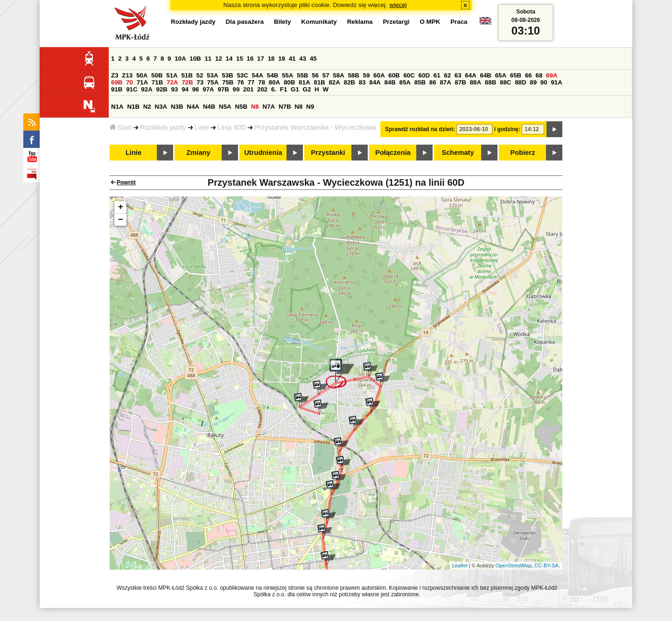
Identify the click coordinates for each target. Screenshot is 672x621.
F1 (284, 89)
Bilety (282, 22)
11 (208, 59)
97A (208, 89)
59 (367, 75)
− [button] (121, 220)
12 (219, 59)
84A (375, 82)
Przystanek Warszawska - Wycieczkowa (315, 127)
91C (132, 89)
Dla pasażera (245, 22)
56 (315, 75)
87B (461, 82)
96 (196, 89)
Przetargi (396, 22)
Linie (202, 127)
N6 (255, 107)
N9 (310, 107)
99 (236, 89)
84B (390, 82)
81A (304, 82)
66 (528, 75)
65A (501, 75)
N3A (161, 107)
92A (147, 89)
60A (379, 75)
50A (142, 75)
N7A (269, 107)
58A (338, 75)
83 (362, 82)
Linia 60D (232, 127)
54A (258, 75)
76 (241, 82)
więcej (398, 5)
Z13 (127, 75)
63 (458, 75)
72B (187, 82)
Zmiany (198, 153)
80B (289, 82)
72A (172, 82)
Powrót (126, 182)
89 (533, 82)
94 (185, 89)
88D (520, 82)
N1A (117, 107)
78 (262, 82)
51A (172, 75)
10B (195, 59)
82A (334, 82)
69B (117, 82)
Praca (459, 22)
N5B (241, 107)
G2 (307, 89)
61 (437, 75)
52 (200, 75)
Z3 (115, 75)
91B (117, 89)
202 (262, 89)
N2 (147, 107)
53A (212, 75)
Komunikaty (319, 22)
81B (319, 82)
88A (476, 82)
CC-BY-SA (546, 565)
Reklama (360, 22)
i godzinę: (507, 129)
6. (274, 89)
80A (274, 82)
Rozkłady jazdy (163, 127)
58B (353, 75)
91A (556, 82)
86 (433, 82)
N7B (285, 107)
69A (552, 75)
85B (420, 82)
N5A (225, 107)
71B (157, 82)
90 (544, 82)
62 (447, 75)
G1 (295, 89)
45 (313, 59)
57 (326, 75)
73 (200, 82)
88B (490, 82)
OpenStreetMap (514, 565)
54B (273, 75)
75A (213, 82)
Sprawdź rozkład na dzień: (420, 129)
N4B (209, 107)
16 (250, 59)
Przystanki (328, 153)
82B (350, 82)
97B (223, 89)
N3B (177, 107)
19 (282, 59)
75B (228, 82)
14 (229, 59)
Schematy (458, 153)
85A (405, 82)
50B (157, 75)
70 (129, 82)
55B (302, 75)
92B (161, 89)
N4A (193, 107)
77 (251, 82)
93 (175, 89)
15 (240, 59)
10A (180, 59)
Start (121, 127)
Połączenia (393, 153)
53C (242, 75)
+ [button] (121, 207)
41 (292, 59)
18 (271, 59)
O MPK (430, 22)
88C (505, 82)
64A (470, 75)
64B (485, 75)
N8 (298, 107)
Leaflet (460, 565)
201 (248, 89)
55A (287, 75)
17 (261, 59)
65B (516, 75)
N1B (133, 107)
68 (539, 75)
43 (303, 59)
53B (227, 75)
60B (394, 75)
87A (445, 82)
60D (424, 75)
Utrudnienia (263, 153)
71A (142, 82)
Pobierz (523, 153)
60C (409, 75)
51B (187, 75)
